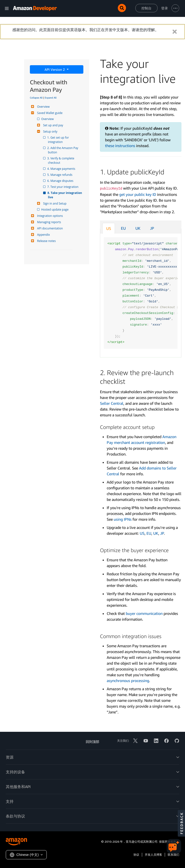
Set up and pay (53, 125)
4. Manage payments (62, 169)
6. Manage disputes (61, 181)
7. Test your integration (63, 187)
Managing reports (48, 222)
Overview (43, 107)
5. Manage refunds (60, 175)
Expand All (51, 98)
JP (152, 228)
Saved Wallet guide (49, 113)
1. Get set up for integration (59, 140)
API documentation (49, 228)
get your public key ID (138, 194)
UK (138, 228)
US (109, 228)
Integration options (49, 216)
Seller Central (112, 403)
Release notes (46, 241)
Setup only (50, 132)
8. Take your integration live (65, 195)
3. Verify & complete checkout (61, 160)
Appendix (43, 235)
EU (123, 228)
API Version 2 (55, 69)
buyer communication (144, 613)
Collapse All (36, 98)
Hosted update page (55, 210)
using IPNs (123, 519)
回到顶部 (92, 742)
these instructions (120, 146)
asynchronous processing (128, 681)
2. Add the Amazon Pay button (63, 150)
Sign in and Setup (54, 203)
